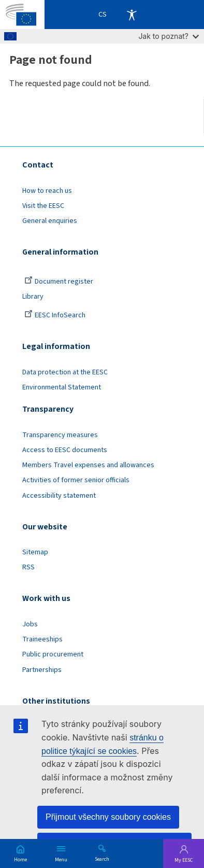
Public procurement (53, 654)
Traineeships (42, 639)
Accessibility (132, 15)
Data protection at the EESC (65, 372)
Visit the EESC (43, 206)
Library (33, 297)
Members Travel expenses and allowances (88, 465)
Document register (59, 282)
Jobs (30, 624)
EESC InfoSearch (55, 315)
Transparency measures (60, 435)
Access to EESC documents (65, 450)
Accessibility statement (59, 496)
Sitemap (35, 552)
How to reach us (47, 191)
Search (102, 859)
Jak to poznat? (169, 36)
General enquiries (50, 221)
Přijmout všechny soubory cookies (108, 817)
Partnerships (42, 670)
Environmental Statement (62, 387)
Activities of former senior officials (76, 480)
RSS (28, 567)
